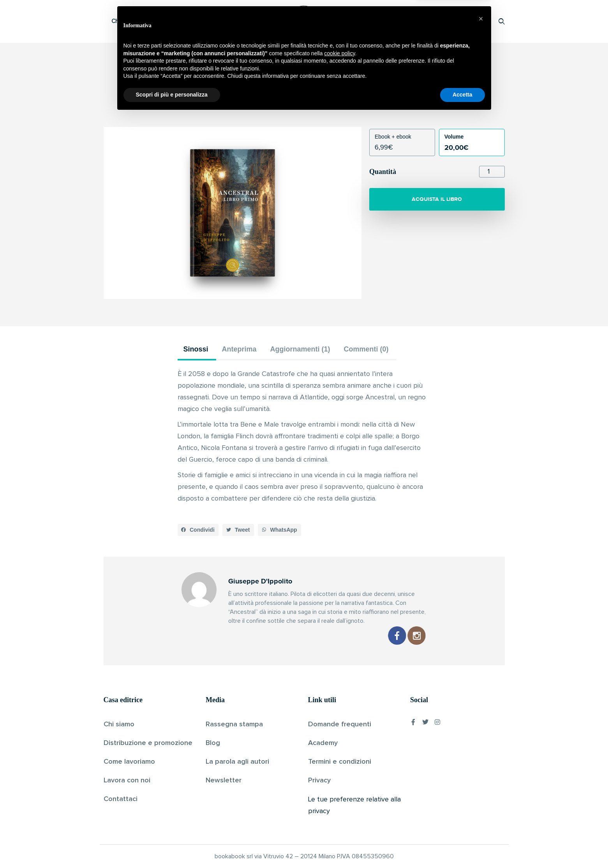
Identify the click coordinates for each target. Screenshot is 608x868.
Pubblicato (334, 107)
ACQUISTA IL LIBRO (437, 199)
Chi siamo (119, 724)
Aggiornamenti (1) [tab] (300, 349)
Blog (213, 743)
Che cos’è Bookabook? (143, 21)
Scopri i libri (205, 21)
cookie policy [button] (339, 805)
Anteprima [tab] (239, 349)
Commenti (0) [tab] (366, 349)
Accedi (482, 21)
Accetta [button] (463, 847)
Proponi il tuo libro (440, 21)
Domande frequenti (340, 724)
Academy (323, 743)
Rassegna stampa (234, 724)
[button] (198, 530)
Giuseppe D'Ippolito (291, 107)
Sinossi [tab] (196, 349)
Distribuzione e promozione (148, 743)
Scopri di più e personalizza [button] (172, 847)
